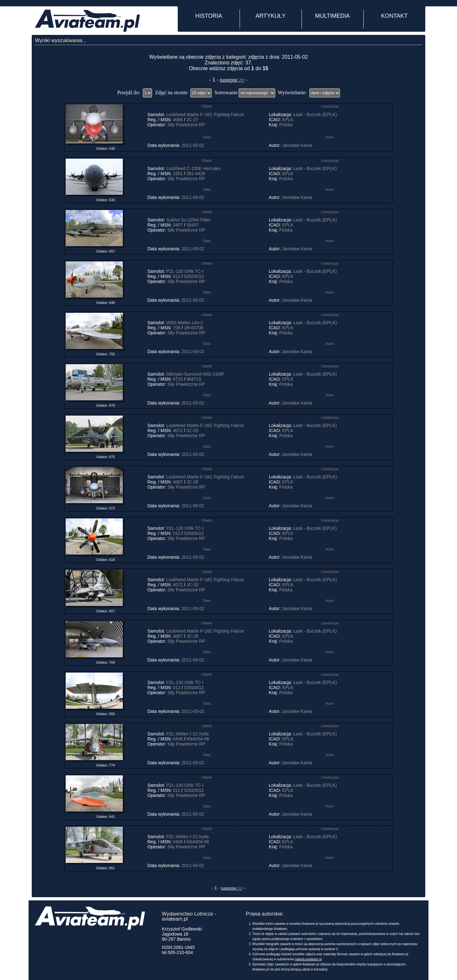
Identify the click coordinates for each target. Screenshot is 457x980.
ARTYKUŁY (271, 16)
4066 (178, 120)
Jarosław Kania (297, 145)
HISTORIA (209, 16)
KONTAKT (394, 16)
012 (177, 276)
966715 (194, 379)
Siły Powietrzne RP (186, 125)
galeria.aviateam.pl (308, 959)
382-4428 (196, 174)
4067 (178, 482)
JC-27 (192, 120)
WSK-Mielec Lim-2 (185, 323)
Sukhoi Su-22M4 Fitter (188, 220)
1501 (178, 174)
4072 (178, 431)
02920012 (194, 276)
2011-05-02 (193, 145)
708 (177, 328)
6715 (178, 379)
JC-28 (192, 482)
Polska (286, 125)
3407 (178, 225)
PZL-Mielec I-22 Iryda (188, 734)
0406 (178, 739)
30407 (192, 225)
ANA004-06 (198, 739)
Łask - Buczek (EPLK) (315, 115)
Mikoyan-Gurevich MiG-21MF (195, 374)
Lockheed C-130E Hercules (193, 168)
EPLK (288, 120)
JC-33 (192, 431)
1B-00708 (194, 328)
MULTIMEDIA (333, 16)
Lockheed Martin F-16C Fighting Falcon (205, 115)
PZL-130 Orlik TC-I (185, 271)
